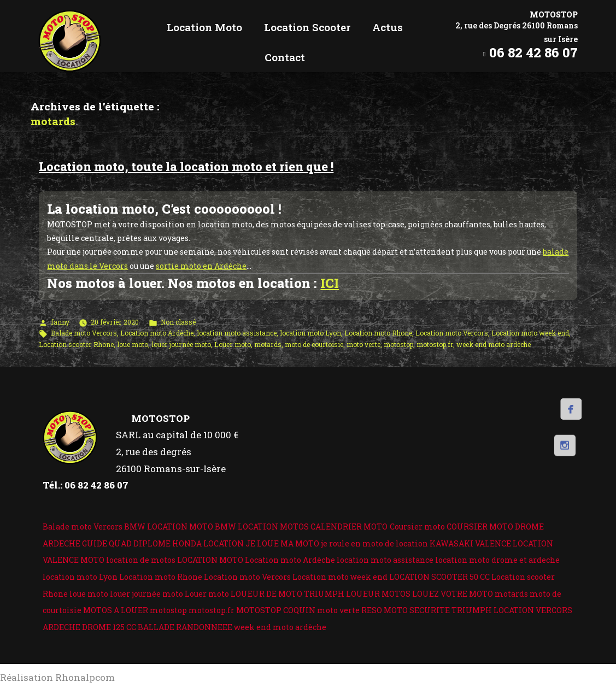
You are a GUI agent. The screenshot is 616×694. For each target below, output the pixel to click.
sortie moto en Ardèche (201, 266)
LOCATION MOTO (210, 560)
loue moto (133, 344)
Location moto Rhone (378, 333)
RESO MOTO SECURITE (406, 610)
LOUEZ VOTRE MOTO (453, 594)
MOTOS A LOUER (116, 610)
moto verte (363, 344)
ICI (330, 283)
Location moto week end (530, 333)
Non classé (178, 322)
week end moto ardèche (494, 344)
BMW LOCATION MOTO (169, 527)
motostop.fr (435, 344)
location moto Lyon (310, 333)
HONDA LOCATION (208, 543)
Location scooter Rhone (76, 344)
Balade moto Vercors (84, 333)
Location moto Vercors (452, 333)
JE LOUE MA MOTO (282, 543)
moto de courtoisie (314, 344)
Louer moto (233, 344)
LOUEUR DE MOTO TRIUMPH (288, 594)
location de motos (141, 560)
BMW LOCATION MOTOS (262, 527)
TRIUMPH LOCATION (493, 610)
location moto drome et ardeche (497, 560)
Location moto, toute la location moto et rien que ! (186, 166)
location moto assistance (237, 333)
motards (268, 344)
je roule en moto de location (374, 543)
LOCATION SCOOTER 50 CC (439, 577)
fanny (60, 322)
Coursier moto (417, 527)
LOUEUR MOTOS (378, 594)
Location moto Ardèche (157, 333)
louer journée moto (181, 344)
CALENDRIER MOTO (349, 527)
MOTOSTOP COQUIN (276, 610)
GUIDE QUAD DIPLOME (126, 543)
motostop (398, 344)
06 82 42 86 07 (533, 52)
